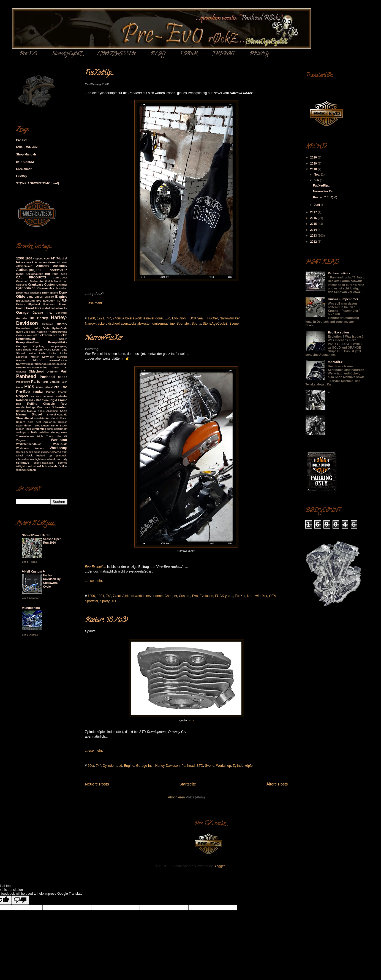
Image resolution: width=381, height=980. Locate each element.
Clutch (49, 281)
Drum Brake (50, 293)
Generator (61, 313)
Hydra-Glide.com (26, 332)
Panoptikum (23, 382)
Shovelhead (25, 418)
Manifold (62, 357)
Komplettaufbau (28, 342)
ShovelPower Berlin (36, 535)
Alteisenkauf (24, 266)
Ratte (45, 400)
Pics (29, 387)
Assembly (60, 266)
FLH (64, 300)
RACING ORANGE (42, 396)
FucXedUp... (99, 73)
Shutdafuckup (42, 418)
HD (32, 318)
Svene (234, 324)
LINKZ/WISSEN (116, 54)
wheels (53, 466)
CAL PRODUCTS (31, 277)
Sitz (53, 418)
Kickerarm (29, 335)
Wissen (40, 448)
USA (58, 436)
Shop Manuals (27, 154)
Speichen (50, 422)
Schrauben (60, 407)
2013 (314, 236)
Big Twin (52, 274)
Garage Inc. (145, 766)
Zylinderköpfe (243, 766)
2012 (314, 242)
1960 (29, 258)
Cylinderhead (112, 766)
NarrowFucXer (104, 339)
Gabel (46, 308)
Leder (43, 353)
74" (108, 318)
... (329, 392)
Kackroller (43, 332)
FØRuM (189, 54)
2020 (314, 157)
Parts (36, 381)
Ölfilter (63, 466)
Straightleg (39, 429)
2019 (314, 163)
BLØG (158, 54)
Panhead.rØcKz (339, 273)
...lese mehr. (94, 303)
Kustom (38, 350)
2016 (314, 218)
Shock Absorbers (48, 411)
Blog (64, 274)
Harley (42, 318)
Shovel (37, 414)
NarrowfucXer (230, 318)
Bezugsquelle (34, 274)
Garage (22, 312)
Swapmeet (61, 429)
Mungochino (31, 608)
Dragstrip (36, 293)
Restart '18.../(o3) (106, 621)
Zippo (37, 452)
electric (56, 452)
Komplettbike (58, 342)
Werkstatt (59, 440)
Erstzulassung (26, 301)
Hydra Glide (41, 328)
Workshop (224, 766)
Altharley (43, 266)
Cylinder (62, 285)
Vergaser (21, 440)
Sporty (196, 324)
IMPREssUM (25, 162)
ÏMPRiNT (224, 54)
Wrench (21, 452)
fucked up (44, 455)
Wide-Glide (60, 444)
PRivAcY (259, 54)
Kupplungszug (59, 346)
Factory (21, 304)
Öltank (32, 470)
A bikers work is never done (142, 318)
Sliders (21, 422)
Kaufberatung (58, 332)
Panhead (188, 766)
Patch (64, 382)
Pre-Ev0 (28, 54)
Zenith (29, 452)
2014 (314, 230)
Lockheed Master (28, 357)
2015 (314, 224)
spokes (62, 463)
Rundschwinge (26, 407)
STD (191, 720)
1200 (92, 318)
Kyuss (47, 350)
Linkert (54, 353)
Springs (63, 422)
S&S (48, 407)
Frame (21, 308)
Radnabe (62, 396)
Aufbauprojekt (28, 270)
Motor (38, 360)
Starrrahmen (24, 425)
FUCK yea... (196, 318)
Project (22, 396)
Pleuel (49, 387)
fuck (30, 455)
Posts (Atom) (195, 797)
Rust (40, 407)
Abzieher (62, 262)
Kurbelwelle (24, 350)
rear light (36, 459)
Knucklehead (26, 339)
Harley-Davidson (168, 766)
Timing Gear (59, 432)
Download (23, 293)
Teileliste (44, 432)
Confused (22, 285)
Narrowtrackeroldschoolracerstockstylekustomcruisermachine (130, 324)
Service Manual (26, 411)
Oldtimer (52, 372)
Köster (56, 350)
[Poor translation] (20, 900)
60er (91, 766)
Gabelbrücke (59, 308)
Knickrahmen (45, 335)
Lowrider (48, 357)
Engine (129, 766)
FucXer (213, 318)
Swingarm (23, 432)
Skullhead (62, 418)
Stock (64, 425)
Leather (32, 353)
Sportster (183, 324)
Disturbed (62, 288)
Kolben (63, 339)
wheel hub (40, 466)
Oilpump (21, 372)
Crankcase (36, 284)
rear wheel (48, 459)
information (23, 459)
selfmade (23, 462)
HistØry (22, 176)
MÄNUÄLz (335, 362)
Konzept (22, 346)
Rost (64, 404)
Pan (64, 371)
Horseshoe (23, 328)
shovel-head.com (44, 463)
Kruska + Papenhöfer (343, 299)
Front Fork (34, 308)
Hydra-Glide (60, 328)
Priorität (63, 392)
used (29, 466)
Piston (40, 387)
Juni (317, 205)
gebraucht (62, 456)
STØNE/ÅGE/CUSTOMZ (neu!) (38, 183)
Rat (38, 400)
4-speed (38, 258)
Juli (317, 180)
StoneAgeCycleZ (67, 54)
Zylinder (46, 452)
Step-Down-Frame (46, 425)
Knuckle (62, 335)
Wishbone (23, 448)
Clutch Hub (61, 281)
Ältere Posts (277, 784)
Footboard (50, 304)
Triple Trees (45, 436)
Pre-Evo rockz (30, 392)
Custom (185, 596)
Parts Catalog (51, 382)
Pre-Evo (61, 387)
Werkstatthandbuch (29, 444)
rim (58, 459)
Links (64, 353)
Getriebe (22, 318)
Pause (20, 387)
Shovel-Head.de (57, 414)
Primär (51, 392)
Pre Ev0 (22, 140)
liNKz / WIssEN (27, 147)
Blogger (219, 866)
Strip (50, 429)
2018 (314, 169)
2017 (314, 212)
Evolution (179, 318)
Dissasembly (46, 288)
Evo (168, 318)
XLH (114, 601)
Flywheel (34, 304)
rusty (64, 459)
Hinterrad (48, 324)
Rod (19, 404)
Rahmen (22, 400)
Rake (32, 400)
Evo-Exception (338, 332)
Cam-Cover (60, 277)
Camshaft (22, 281)
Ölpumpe (21, 470)
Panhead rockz (53, 377)
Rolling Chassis (41, 404)
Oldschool (36, 371)
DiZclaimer (24, 169)
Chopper (171, 596)
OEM (273, 596)
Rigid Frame (58, 400)
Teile (34, 432)
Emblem (49, 297)
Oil (65, 367)
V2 (66, 436)
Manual (21, 360)
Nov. (317, 174)
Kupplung (39, 346)
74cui (117, 318)
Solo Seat (34, 422)
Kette (19, 335)
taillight (21, 466)
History (62, 324)
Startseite (188, 784)
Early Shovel (35, 297)
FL (58, 301)
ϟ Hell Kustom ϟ (33, 571)
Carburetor (37, 281)
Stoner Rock (24, 429)
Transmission (25, 436)
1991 (101, 318)
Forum (63, 304)
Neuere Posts (97, 784)
